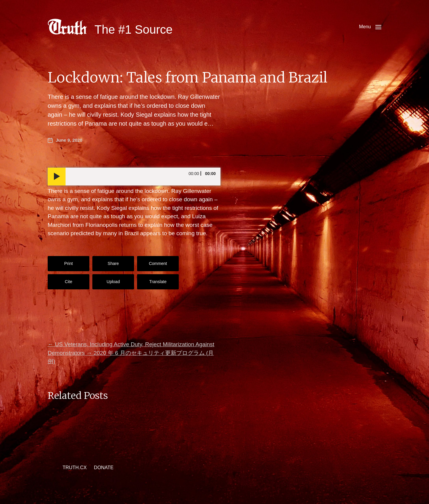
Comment (158, 263)
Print (69, 263)
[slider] (143, 177)
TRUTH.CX (75, 468)
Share (113, 263)
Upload (113, 282)
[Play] (57, 177)
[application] (134, 177)
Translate (158, 282)
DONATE (104, 468)
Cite (69, 282)
